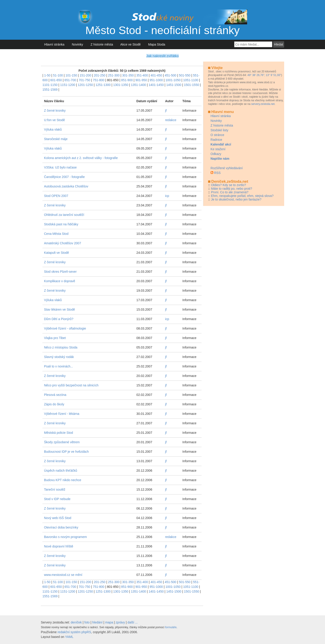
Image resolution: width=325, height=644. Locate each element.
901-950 (141, 80)
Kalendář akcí (221, 144)
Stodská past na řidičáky (61, 224)
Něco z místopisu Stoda (61, 347)
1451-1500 (174, 85)
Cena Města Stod (56, 234)
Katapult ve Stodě (57, 253)
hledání (97, 622)
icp (167, 196)
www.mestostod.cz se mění (63, 575)
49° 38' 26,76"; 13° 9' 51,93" (264, 75)
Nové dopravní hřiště (59, 546)
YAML (69, 637)
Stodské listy (219, 130)
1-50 (47, 75)
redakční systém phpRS (74, 632)
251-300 (114, 75)
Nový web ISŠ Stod (58, 518)
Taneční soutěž (55, 489)
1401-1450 (156, 85)
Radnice (216, 140)
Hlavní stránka (54, 44)
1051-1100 (191, 80)
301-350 (128, 75)
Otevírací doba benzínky (61, 527)
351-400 (142, 75)
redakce (171, 120)
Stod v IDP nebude (57, 499)
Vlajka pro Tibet (55, 338)
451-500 (171, 75)
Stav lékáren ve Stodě (59, 309)
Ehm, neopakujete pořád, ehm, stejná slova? (242, 196)
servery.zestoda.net (263, 104)
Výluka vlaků (53, 129)
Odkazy (216, 154)
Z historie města (102, 44)
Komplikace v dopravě (60, 281)
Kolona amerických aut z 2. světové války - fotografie (81, 158)
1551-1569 (50, 90)
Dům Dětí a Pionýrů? (59, 319)
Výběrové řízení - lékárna (62, 414)
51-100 (58, 75)
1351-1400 (138, 85)
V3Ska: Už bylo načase (60, 167)
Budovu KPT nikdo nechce (63, 480)
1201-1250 (85, 85)
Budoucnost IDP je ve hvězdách (66, 452)
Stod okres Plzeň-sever (60, 272)
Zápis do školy (54, 404)
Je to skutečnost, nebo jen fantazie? (236, 199)
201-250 (100, 75)
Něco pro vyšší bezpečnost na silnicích (71, 385)
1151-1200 (68, 85)
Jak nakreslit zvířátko (162, 56)
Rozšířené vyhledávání (227, 168)
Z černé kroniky (55, 111)
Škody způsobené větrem (62, 442)
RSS (217, 173)
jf (166, 111)
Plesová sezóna (55, 395)
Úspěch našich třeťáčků (61, 471)
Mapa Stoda (157, 44)
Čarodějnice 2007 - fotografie (64, 177)
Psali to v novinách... (58, 366)
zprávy (120, 622)
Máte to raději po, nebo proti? (232, 189)
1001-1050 (173, 80)
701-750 (84, 80)
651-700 (70, 80)
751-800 (99, 80)
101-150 (71, 75)
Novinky (78, 44)
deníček (76, 622)
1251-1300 (103, 85)
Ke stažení (218, 149)
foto (87, 622)
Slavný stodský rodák (59, 357)
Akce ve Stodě (131, 44)
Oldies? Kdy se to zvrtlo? (229, 185)
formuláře (171, 627)
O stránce (217, 135)
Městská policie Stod (58, 433)
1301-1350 (121, 85)
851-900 (127, 80)
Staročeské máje (56, 139)
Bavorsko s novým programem (65, 537)
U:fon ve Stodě (55, 120)
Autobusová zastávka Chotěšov (66, 186)
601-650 (56, 80)
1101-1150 (50, 85)
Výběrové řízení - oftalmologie (65, 328)
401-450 (156, 75)
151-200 (85, 75)
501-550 (185, 75)
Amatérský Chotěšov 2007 (63, 243)
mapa (109, 622)
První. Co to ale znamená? (230, 192)
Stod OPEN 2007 (56, 196)
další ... (133, 622)
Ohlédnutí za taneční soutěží (64, 215)
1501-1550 (192, 85)
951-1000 (156, 80)
